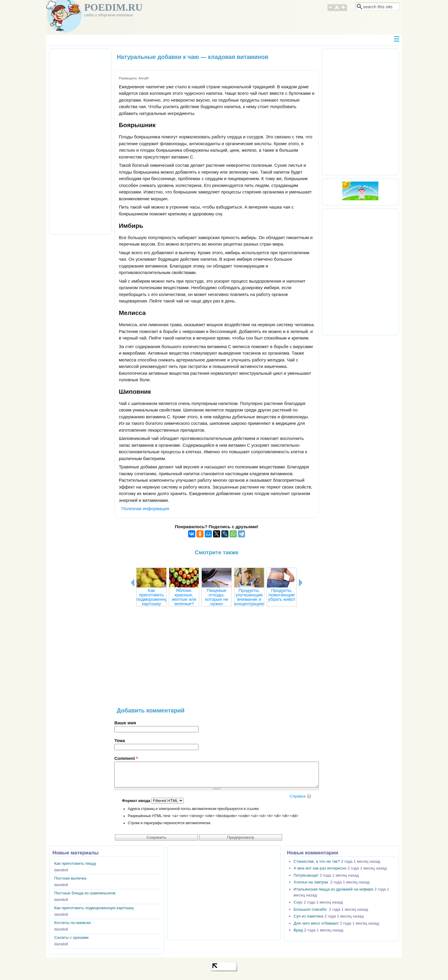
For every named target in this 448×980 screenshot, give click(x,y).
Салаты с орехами (71, 937)
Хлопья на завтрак (311, 882)
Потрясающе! (306, 875)
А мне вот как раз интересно (320, 868)
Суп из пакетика (308, 916)
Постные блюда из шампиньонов (85, 893)
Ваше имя (125, 723)
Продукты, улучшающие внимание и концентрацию (249, 597)
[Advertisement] (217, 660)
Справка (298, 796)
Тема (120, 740)
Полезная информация (145, 509)
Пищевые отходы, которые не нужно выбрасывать (217, 599)
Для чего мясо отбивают (316, 923)
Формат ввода (137, 801)
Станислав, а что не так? (317, 861)
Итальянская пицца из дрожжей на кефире (333, 889)
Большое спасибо (311, 909)
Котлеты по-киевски (72, 923)
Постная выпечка (70, 878)
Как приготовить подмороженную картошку (153, 597)
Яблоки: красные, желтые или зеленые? (184, 597)
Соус (298, 902)
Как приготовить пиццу (75, 863)
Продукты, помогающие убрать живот (282, 595)
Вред (298, 930)
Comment (126, 758)
